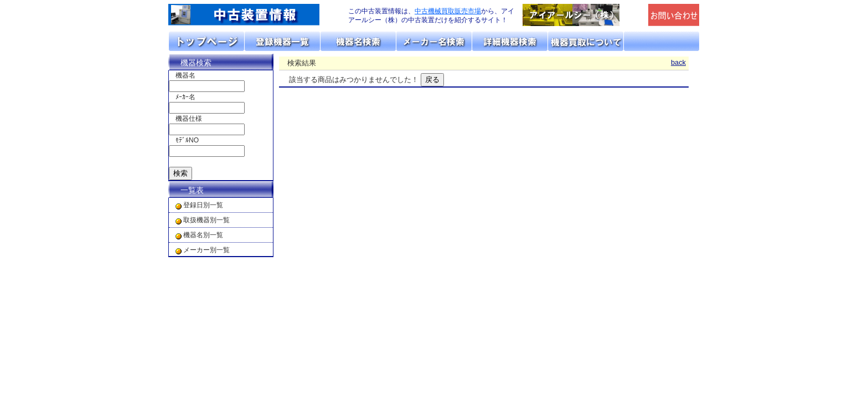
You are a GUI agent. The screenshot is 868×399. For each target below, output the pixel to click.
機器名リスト (358, 41)
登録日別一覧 (203, 205)
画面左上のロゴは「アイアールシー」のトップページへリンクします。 (251, 15)
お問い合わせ (662, 41)
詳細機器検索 (510, 41)
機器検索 (196, 63)
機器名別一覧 (203, 235)
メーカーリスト (434, 41)
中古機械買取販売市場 (448, 11)
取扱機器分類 (283, 41)
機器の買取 (586, 41)
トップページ (207, 41)
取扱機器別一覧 (206, 220)
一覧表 (192, 190)
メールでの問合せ (674, 15)
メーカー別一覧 (206, 250)
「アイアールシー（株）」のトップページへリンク (582, 15)
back (678, 62)
